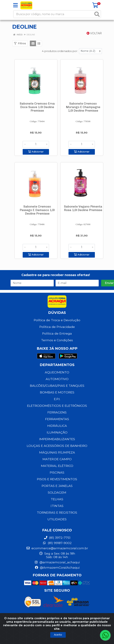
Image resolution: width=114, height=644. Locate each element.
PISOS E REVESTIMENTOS (57, 477)
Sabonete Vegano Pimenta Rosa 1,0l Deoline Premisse (83, 207)
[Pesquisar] (97, 14)
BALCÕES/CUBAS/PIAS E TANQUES (57, 384)
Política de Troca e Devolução (57, 318)
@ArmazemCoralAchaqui (57, 566)
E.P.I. (57, 397)
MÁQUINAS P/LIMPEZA (57, 450)
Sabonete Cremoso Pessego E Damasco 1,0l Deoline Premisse (37, 209)
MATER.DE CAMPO (57, 457)
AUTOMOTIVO (57, 377)
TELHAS (57, 497)
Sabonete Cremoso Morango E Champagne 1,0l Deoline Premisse (83, 107)
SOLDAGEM (57, 491)
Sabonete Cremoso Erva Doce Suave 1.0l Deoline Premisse (37, 107)
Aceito (58, 635)
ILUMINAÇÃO (57, 430)
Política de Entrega (57, 331)
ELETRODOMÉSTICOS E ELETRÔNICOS (57, 404)
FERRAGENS (57, 410)
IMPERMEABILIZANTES (57, 437)
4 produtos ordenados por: (60, 51)
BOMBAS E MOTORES (57, 390)
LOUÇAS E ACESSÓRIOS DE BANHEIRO (57, 444)
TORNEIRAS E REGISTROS (57, 511)
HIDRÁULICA (57, 424)
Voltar (94, 33)
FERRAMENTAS (57, 417)
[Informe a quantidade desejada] (36, 144)
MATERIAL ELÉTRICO (57, 464)
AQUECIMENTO (57, 370)
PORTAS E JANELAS (57, 484)
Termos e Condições (57, 338)
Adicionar (36, 151)
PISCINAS (57, 470)
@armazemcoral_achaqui (57, 560)
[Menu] (15, 5)
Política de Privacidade (57, 325)
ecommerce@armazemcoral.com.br (57, 546)
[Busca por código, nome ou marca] (53, 14)
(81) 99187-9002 (57, 541)
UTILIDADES (57, 517)
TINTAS (57, 504)
